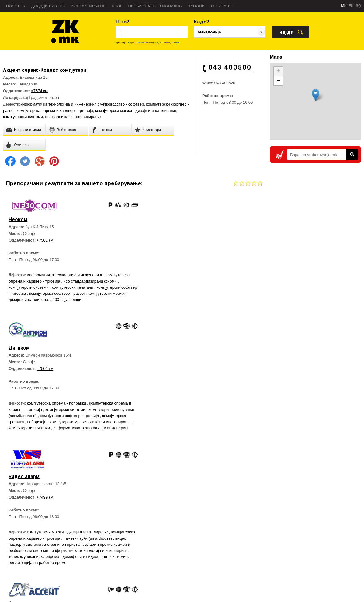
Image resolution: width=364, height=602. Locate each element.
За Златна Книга (20, 535)
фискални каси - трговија (191, 423)
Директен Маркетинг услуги (97, 544)
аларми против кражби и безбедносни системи (53, 437)
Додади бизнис (48, 6)
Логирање (222, 6)
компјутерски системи (23, 117)
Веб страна (84, 535)
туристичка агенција (143, 42)
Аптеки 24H (226, 580)
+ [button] (278, 71)
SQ (358, 6)
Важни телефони (231, 562)
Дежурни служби (230, 571)
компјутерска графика (197, 301)
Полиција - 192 (229, 544)
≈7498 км (175, 376)
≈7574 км (40, 91)
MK (344, 6)
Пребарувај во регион (24, 544)
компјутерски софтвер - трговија (59, 294)
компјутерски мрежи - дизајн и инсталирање (136, 111)
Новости (13, 553)
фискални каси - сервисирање (73, 117)
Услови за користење (24, 590)
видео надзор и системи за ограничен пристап (79, 431)
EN (351, 6)
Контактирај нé (89, 6)
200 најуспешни (24, 306)
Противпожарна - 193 (234, 553)
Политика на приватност (27, 580)
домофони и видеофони (32, 449)
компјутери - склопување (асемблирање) (177, 295)
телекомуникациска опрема (86, 443)
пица (175, 42)
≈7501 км (46, 241)
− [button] (278, 81)
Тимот (11, 571)
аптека (165, 42)
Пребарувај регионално (155, 6)
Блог (117, 6)
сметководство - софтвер (121, 104)
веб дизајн (230, 301)
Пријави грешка (19, 562)
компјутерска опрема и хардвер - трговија (55, 111)
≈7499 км (46, 384)
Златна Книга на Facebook (334, 553)
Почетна (16, 6)
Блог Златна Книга (90, 553)
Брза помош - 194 (231, 535)
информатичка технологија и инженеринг (58, 104)
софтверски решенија (159, 435)
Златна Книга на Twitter (331, 573)
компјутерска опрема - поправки (188, 283)
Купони (196, 6)
